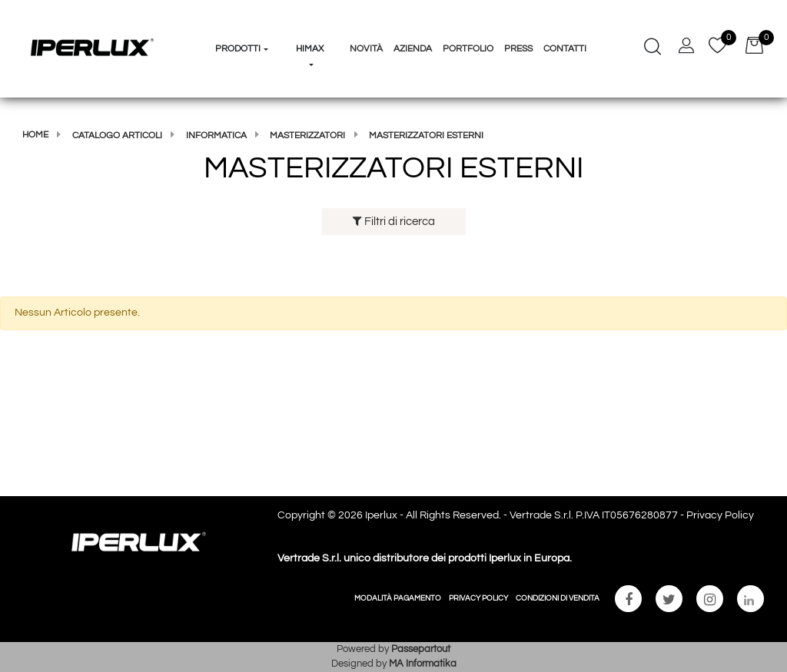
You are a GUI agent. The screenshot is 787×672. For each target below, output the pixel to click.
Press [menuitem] (518, 49)
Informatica (216, 136)
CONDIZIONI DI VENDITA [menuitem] (558, 598)
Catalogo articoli (117, 136)
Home (35, 135)
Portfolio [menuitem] (468, 49)
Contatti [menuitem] (565, 49)
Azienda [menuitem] (413, 49)
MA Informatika (423, 664)
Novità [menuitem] (366, 49)
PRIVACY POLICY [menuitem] (478, 598)
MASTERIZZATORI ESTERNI (426, 136)
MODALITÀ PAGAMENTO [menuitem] (398, 598)
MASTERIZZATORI (307, 136)
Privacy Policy (720, 515)
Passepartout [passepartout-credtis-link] (421, 649)
